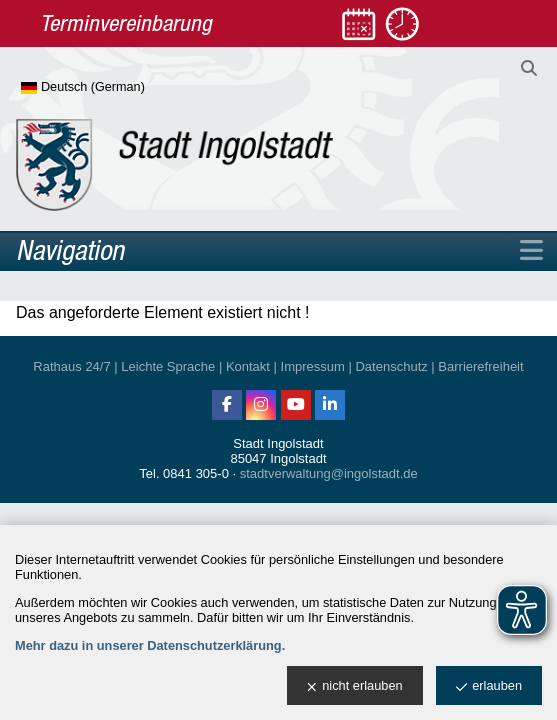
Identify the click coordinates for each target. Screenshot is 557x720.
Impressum (313, 366)
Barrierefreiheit (480, 366)
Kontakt (248, 366)
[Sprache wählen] (115, 88)
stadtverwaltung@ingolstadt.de (329, 473)
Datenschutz (391, 366)
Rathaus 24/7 (71, 366)
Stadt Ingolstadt (278, 443)
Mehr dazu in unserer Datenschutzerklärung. (150, 645)
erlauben (489, 686)
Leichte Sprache (168, 366)
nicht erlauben (354, 686)
